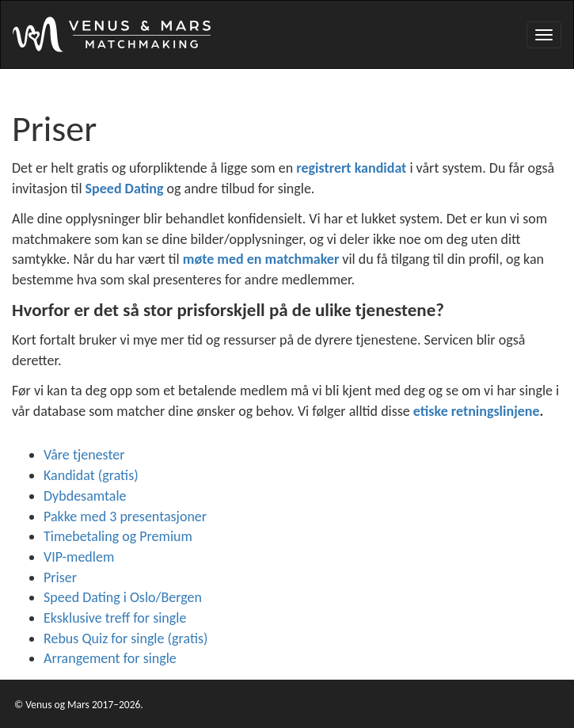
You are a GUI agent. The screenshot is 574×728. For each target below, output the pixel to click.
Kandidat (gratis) (91, 475)
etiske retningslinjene (477, 411)
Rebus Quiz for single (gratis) (125, 638)
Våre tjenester (84, 455)
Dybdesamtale (85, 496)
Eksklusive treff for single (115, 618)
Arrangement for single (110, 658)
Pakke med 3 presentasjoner (125, 516)
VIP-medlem (79, 557)
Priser (60, 577)
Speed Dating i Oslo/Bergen (123, 597)
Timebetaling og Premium (118, 536)
